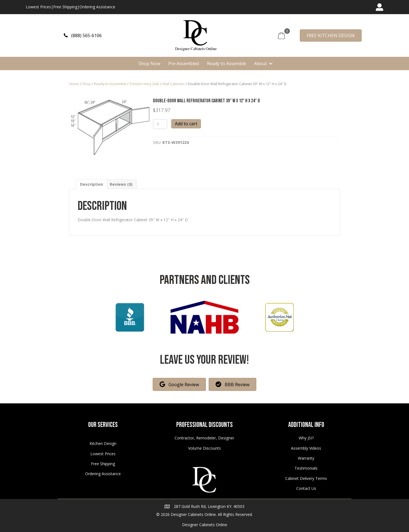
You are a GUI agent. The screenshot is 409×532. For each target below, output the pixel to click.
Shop (86, 84)
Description (92, 184)
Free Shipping (65, 7)
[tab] (92, 184)
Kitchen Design (103, 443)
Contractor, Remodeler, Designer (204, 438)
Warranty (306, 458)
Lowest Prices (38, 7)
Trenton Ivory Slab (144, 84)
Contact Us (306, 488)
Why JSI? (306, 438)
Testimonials (306, 468)
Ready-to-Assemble (110, 84)
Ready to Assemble (227, 63)
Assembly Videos (306, 448)
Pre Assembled (184, 63)
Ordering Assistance (97, 7)
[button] (83, 35)
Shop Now (149, 63)
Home (74, 84)
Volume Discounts (204, 448)
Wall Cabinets (174, 84)
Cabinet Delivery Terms (306, 478)
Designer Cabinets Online (205, 525)
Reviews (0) (121, 184)
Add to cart (186, 124)
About (260, 63)
